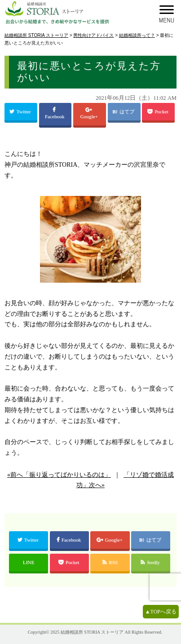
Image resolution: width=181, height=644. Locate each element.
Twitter (21, 111)
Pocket (158, 111)
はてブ (128, 111)
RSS (110, 562)
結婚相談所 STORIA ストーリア (92, 632)
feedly (151, 562)
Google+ (90, 113)
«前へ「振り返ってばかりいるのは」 (59, 475)
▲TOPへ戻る (161, 612)
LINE (29, 562)
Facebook (55, 113)
